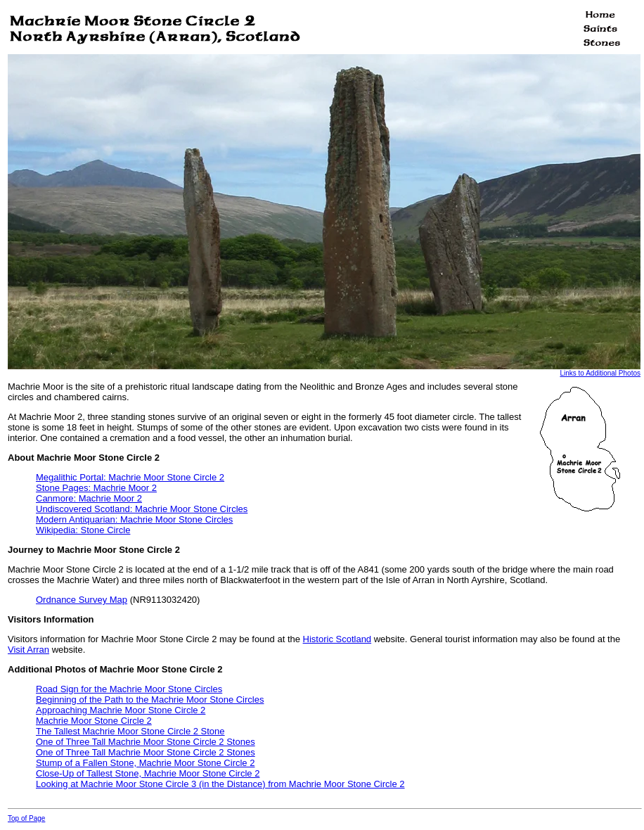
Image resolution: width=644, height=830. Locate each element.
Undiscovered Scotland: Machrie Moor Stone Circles (142, 509)
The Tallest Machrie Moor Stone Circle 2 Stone (130, 731)
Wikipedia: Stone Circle (83, 530)
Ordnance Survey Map (82, 600)
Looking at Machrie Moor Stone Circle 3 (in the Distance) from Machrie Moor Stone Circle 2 (220, 784)
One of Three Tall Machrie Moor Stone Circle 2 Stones (146, 742)
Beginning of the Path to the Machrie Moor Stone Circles (150, 700)
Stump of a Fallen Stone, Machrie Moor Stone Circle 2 (145, 763)
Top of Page (26, 818)
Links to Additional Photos (600, 373)
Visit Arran (28, 650)
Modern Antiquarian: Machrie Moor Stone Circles (134, 519)
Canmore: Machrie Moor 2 (89, 498)
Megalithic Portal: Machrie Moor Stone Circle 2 (130, 477)
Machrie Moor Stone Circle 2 (94, 721)
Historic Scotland (337, 639)
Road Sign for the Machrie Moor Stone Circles (129, 689)
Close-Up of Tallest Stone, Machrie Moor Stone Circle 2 (148, 773)
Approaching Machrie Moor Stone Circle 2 (121, 710)
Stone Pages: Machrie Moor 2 (96, 488)
